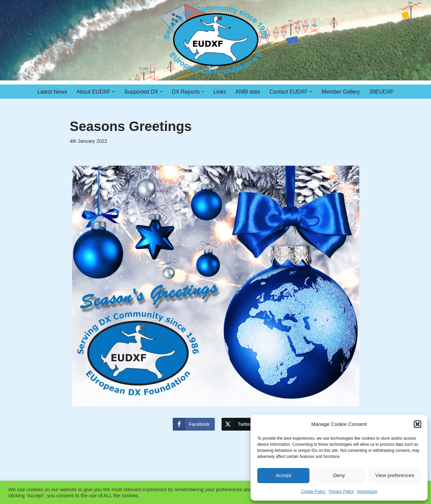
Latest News (52, 92)
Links (220, 92)
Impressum (367, 492)
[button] (418, 424)
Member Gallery (341, 92)
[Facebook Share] (194, 424)
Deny (339, 475)
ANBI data (248, 92)
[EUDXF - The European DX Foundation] (216, 40)
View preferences (395, 475)
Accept (284, 475)
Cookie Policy (313, 492)
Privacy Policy (341, 492)
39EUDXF (382, 92)
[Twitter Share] (239, 424)
